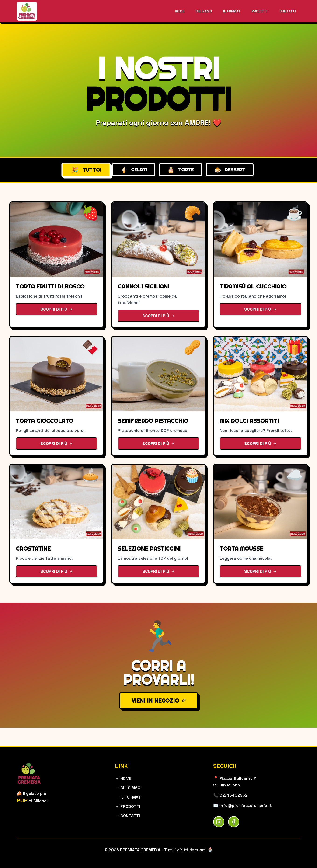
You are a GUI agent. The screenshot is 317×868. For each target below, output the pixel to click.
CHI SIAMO (204, 11)
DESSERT (230, 170)
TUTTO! (86, 170)
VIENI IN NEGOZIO (159, 701)
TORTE (181, 170)
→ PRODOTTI (128, 806)
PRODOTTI (260, 11)
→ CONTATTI (127, 816)
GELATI (134, 170)
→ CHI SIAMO (128, 788)
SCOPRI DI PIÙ (57, 309)
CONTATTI (288, 11)
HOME (180, 11)
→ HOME (123, 778)
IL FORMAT (232, 11)
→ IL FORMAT (128, 797)
